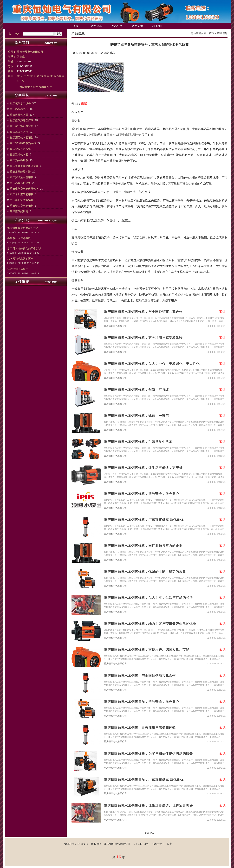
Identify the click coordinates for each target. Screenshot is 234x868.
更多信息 (149, 833)
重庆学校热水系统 (20, 149)
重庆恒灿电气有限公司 (115, 326)
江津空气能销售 (19, 211)
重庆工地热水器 (19, 155)
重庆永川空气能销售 (22, 194)
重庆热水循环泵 (19, 160)
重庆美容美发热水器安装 (24, 166)
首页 (76, 26)
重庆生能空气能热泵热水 (24, 189)
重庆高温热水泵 (19, 132)
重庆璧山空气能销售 (22, 206)
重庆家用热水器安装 (22, 126)
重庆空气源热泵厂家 (22, 120)
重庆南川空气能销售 (22, 200)
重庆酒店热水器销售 (22, 137)
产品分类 (117, 26)
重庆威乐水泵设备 (20, 103)
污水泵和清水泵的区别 (20, 259)
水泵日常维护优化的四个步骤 (24, 248)
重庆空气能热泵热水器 (23, 143)
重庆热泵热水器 (19, 115)
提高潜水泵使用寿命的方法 (23, 228)
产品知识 (137, 26)
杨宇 (169, 844)
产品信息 (97, 26)
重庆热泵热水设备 (20, 183)
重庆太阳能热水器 (20, 172)
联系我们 (158, 26)
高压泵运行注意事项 (19, 238)
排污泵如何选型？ (18, 269)
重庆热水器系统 (19, 109)
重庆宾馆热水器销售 (22, 177)
